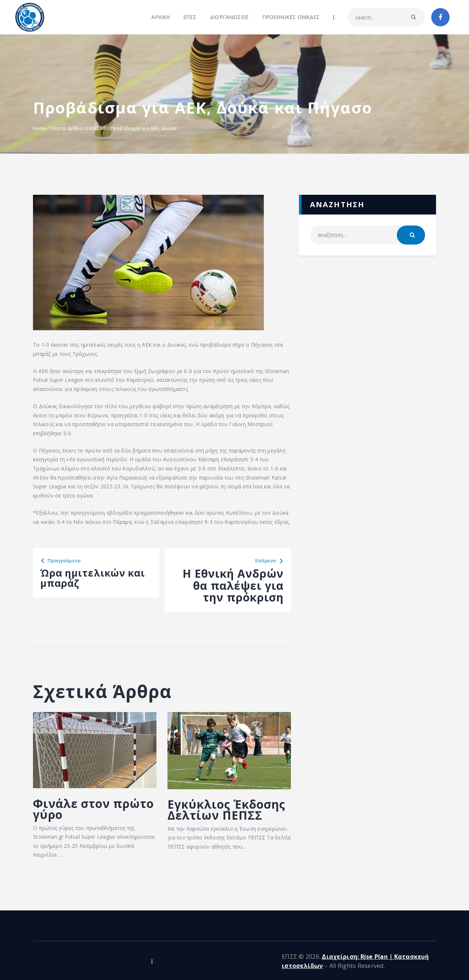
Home (40, 128)
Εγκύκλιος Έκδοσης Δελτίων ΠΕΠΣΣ (229, 818)
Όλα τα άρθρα (66, 128)
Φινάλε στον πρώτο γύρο (77, 811)
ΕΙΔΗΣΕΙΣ (96, 128)
